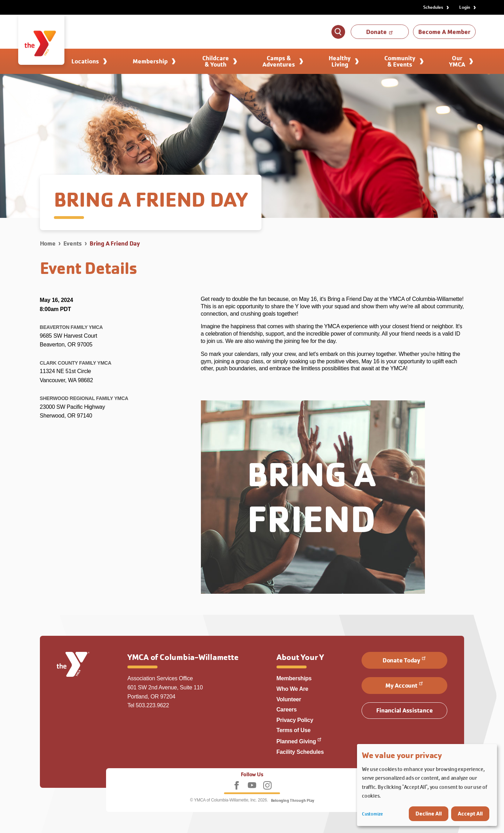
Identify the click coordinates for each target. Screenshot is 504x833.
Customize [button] (372, 814)
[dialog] (427, 785)
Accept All (470, 814)
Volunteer (289, 699)
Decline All (429, 814)
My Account (405, 685)
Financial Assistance (404, 710)
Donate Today (405, 660)
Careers (287, 710)
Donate (380, 32)
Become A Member (444, 32)
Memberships (294, 678)
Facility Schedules (300, 752)
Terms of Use (293, 730)
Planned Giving (299, 741)
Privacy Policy (295, 720)
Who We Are (292, 689)
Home (48, 243)
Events (73, 243)
